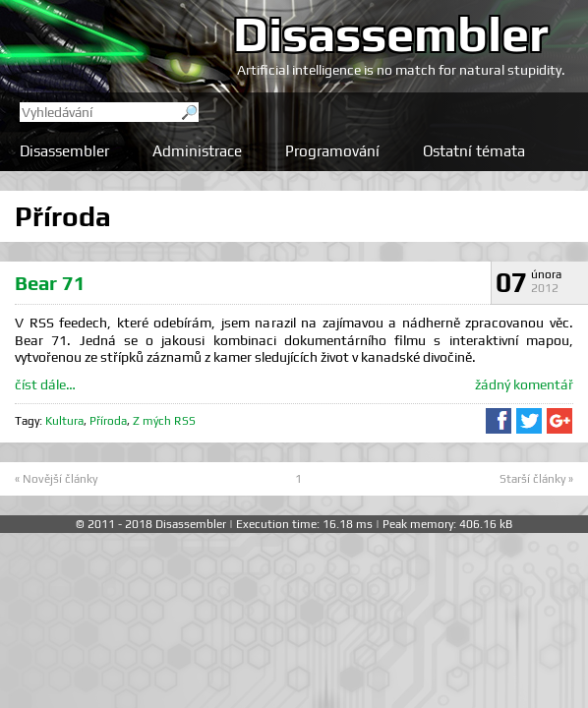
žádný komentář (524, 384)
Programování (332, 151)
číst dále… (45, 384)
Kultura (64, 421)
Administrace (197, 151)
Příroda (108, 421)
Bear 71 (50, 283)
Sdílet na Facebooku (499, 421)
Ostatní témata (474, 151)
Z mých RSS (164, 421)
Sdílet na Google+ (559, 421)
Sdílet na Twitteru (529, 421)
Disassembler (391, 33)
